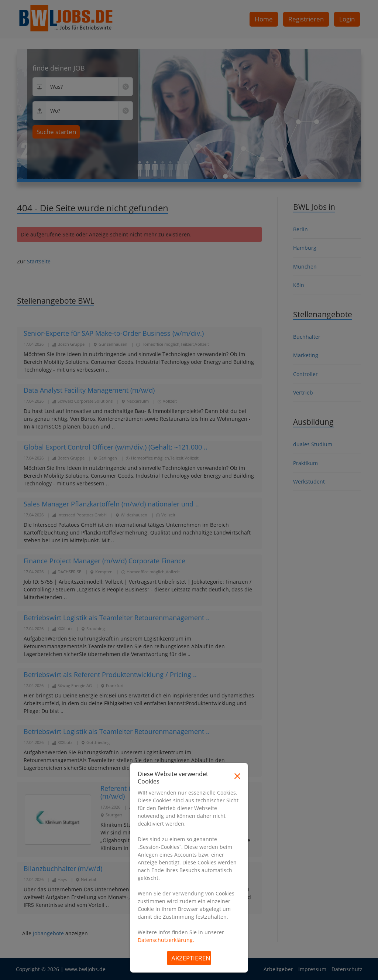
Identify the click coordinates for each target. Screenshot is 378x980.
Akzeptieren (191, 958)
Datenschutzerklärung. (166, 940)
